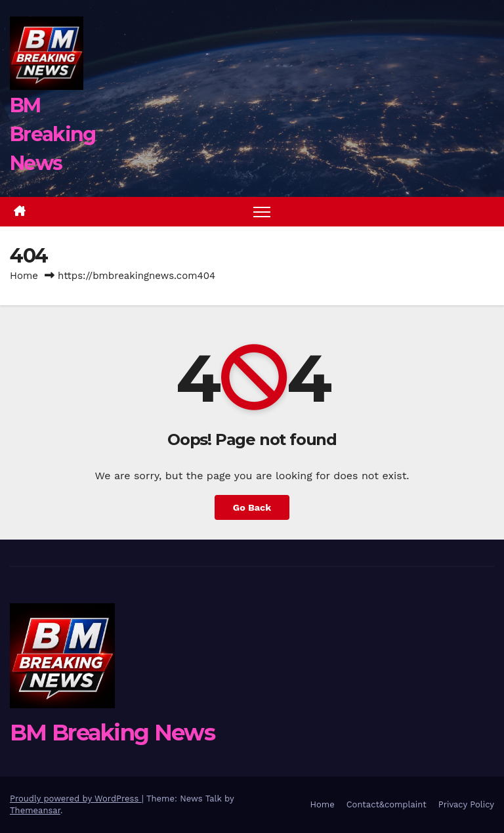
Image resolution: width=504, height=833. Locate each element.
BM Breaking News (52, 134)
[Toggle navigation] (262, 212)
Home (24, 276)
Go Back (252, 507)
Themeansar (35, 810)
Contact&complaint (387, 804)
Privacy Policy (466, 804)
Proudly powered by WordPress (76, 799)
